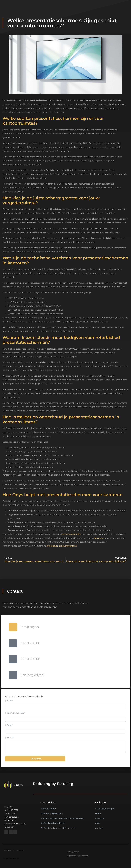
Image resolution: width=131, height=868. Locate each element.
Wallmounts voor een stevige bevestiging (62, 818)
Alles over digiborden (52, 813)
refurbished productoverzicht (62, 546)
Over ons (100, 818)
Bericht (11, 738)
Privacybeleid (73, 852)
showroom (99, 538)
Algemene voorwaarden (78, 856)
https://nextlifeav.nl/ (11, 858)
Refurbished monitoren (53, 823)
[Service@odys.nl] (13, 675)
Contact (99, 828)
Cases (98, 823)
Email (10, 725)
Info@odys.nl (30, 627)
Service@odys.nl (32, 675)
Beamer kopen (49, 809)
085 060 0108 (30, 643)
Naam (10, 701)
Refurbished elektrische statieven (59, 828)
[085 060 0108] (13, 643)
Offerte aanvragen (105, 809)
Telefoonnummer (16, 713)
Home (98, 813)
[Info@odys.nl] (13, 627)
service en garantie (71, 534)
